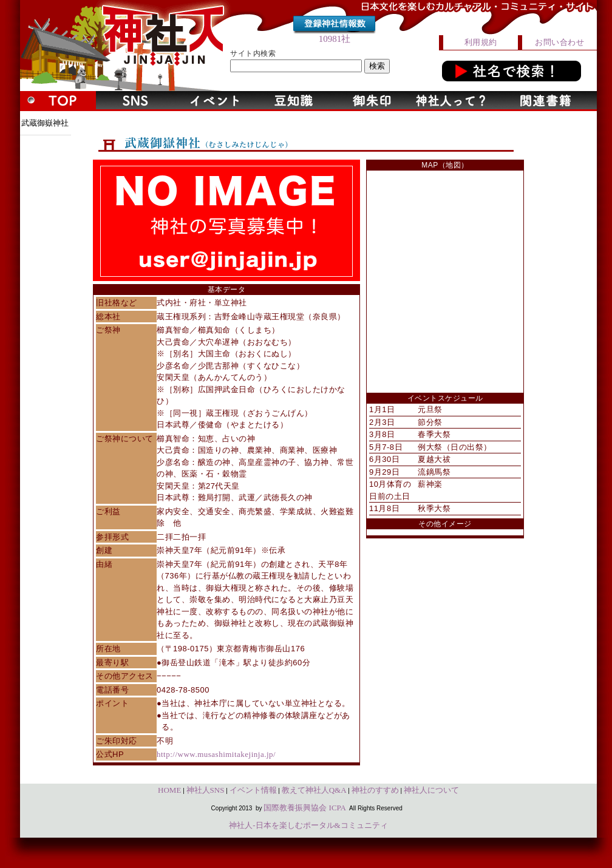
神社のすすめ (375, 790)
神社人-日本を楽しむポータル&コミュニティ (308, 825)
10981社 (335, 39)
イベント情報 (253, 790)
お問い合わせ (559, 42)
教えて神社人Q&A (314, 790)
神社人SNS (206, 790)
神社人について (431, 790)
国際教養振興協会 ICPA (305, 808)
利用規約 (481, 42)
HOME (169, 790)
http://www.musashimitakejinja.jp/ (216, 754)
